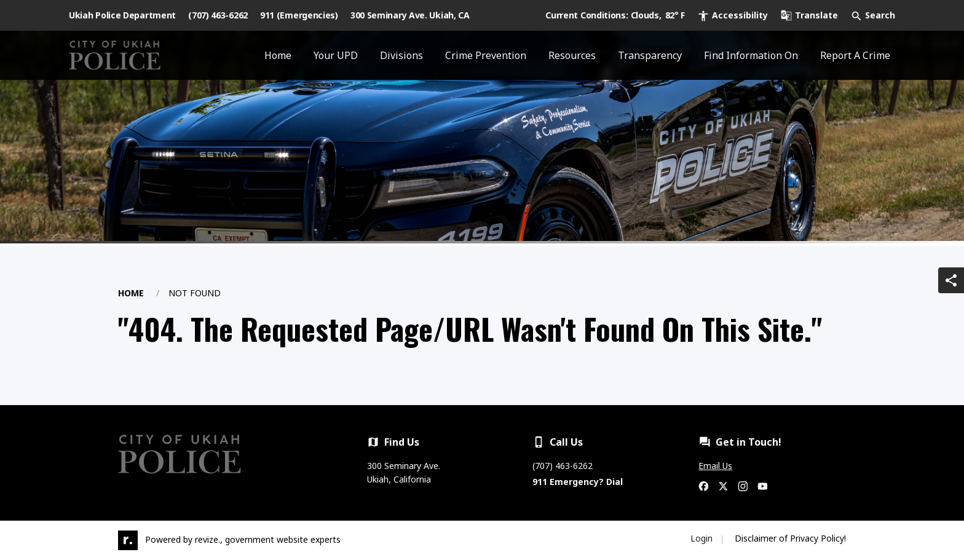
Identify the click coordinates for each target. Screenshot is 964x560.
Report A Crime (855, 55)
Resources (572, 55)
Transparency (650, 55)
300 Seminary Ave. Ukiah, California (404, 472)
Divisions (401, 55)
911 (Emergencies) (299, 15)
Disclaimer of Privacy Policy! (790, 538)
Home (278, 55)
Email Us (715, 466)
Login (701, 538)
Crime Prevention (486, 55)
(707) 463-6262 (218, 15)
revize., (209, 539)
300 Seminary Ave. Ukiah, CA (410, 15)
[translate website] (809, 15)
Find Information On (751, 55)
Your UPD (336, 55)
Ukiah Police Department (122, 15)
